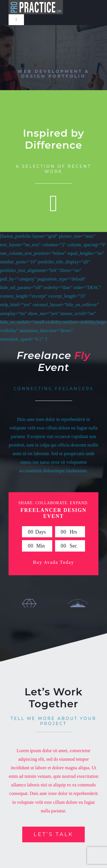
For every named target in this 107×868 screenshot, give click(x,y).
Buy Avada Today (54, 562)
